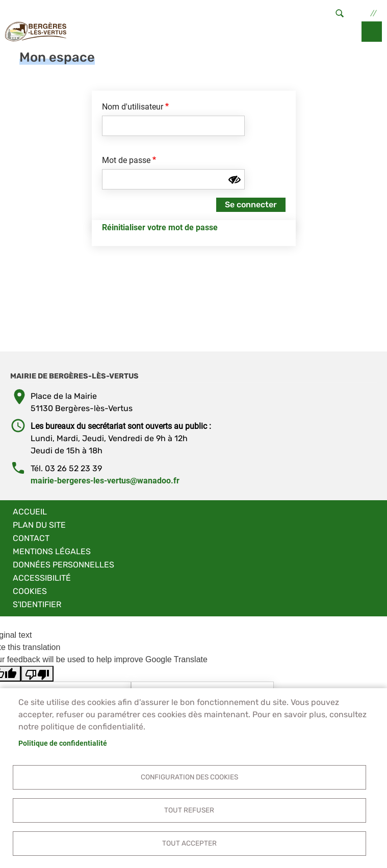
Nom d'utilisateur (133, 107)
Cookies (30, 591)
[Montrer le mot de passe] (235, 180)
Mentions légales (52, 551)
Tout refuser (189, 810)
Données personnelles (63, 565)
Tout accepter (189, 843)
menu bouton (372, 32)
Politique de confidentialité (63, 743)
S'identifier (37, 604)
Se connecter (251, 205)
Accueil (30, 512)
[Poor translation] (37, 674)
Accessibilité (42, 578)
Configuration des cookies (189, 777)
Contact (31, 538)
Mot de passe (126, 160)
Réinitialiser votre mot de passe (160, 227)
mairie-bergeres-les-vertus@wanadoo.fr (105, 481)
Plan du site (39, 525)
